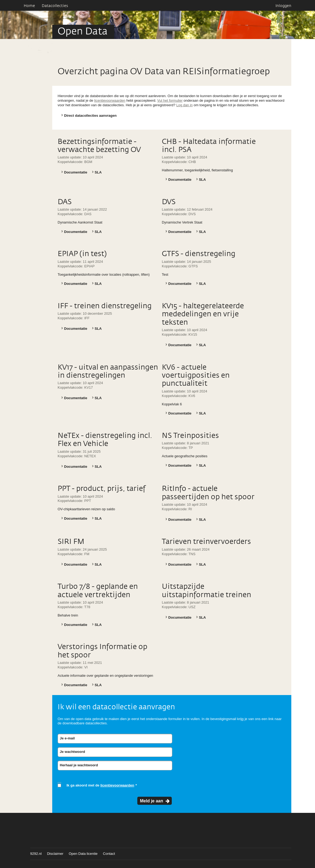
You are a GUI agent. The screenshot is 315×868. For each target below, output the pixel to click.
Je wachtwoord (72, 752)
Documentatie (76, 172)
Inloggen (283, 6)
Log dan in (185, 105)
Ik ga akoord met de (100, 785)
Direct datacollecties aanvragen (90, 116)
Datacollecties (55, 6)
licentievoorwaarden (110, 100)
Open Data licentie (83, 854)
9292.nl (36, 854)
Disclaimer (55, 854)
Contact (109, 854)
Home (29, 6)
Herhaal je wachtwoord (79, 765)
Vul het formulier (170, 100)
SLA (98, 172)
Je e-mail (67, 738)
